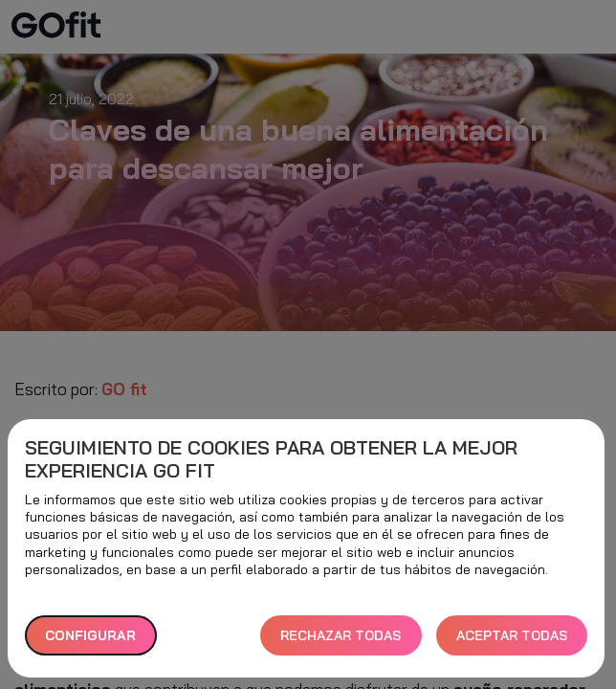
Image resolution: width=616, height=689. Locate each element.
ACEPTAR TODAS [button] (512, 635)
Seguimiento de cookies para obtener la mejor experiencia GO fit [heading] (271, 459)
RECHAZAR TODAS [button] (341, 635)
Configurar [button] (90, 635)
